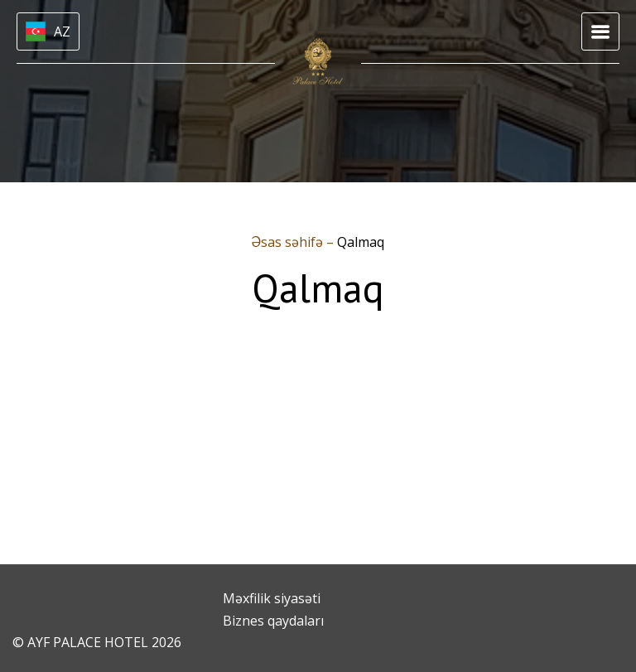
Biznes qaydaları (273, 621)
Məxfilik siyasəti (272, 598)
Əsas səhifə (289, 242)
